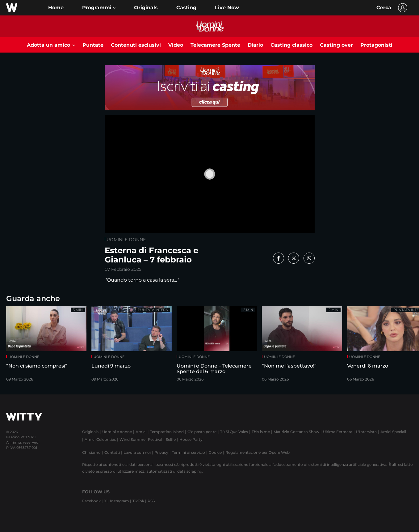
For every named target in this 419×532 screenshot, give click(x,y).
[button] (99, 8)
